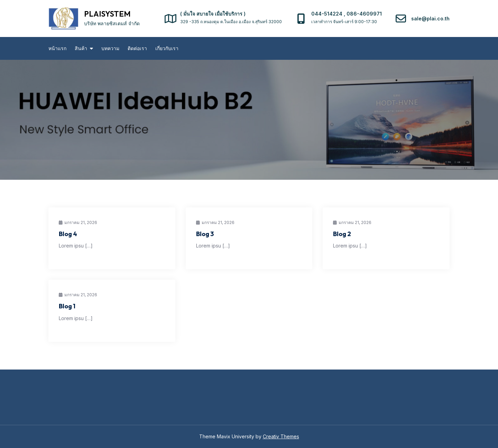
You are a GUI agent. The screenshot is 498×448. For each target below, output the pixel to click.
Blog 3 (205, 234)
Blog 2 (342, 234)
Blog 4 (68, 234)
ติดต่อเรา (137, 48)
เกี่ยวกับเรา (167, 48)
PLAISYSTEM (107, 14)
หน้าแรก (57, 48)
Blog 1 (67, 306)
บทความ (110, 48)
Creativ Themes (281, 436)
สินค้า (81, 48)
